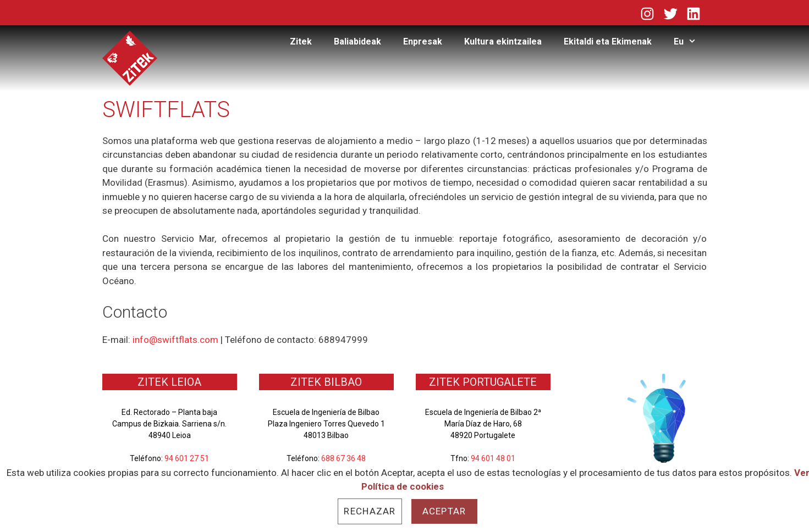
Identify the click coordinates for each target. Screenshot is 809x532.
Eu (690, 42)
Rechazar (370, 511)
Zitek (301, 41)
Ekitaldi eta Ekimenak (608, 41)
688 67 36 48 (343, 458)
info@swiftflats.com (175, 340)
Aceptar (444, 511)
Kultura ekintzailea (503, 41)
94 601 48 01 (493, 458)
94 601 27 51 (187, 458)
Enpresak (423, 41)
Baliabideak (357, 41)
